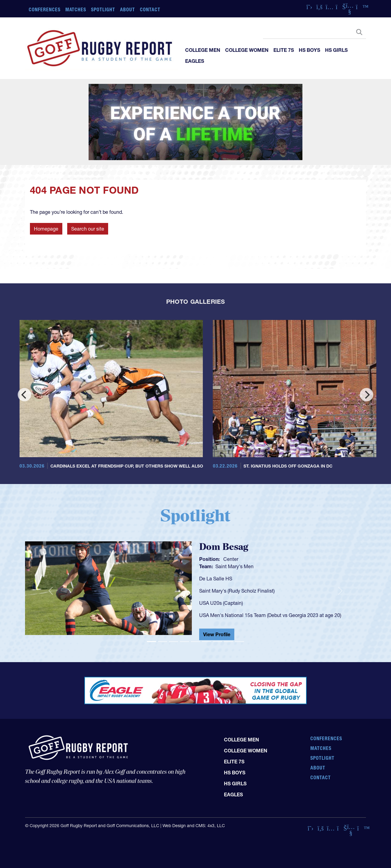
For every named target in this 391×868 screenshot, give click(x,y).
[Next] (367, 395)
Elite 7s (284, 50)
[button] (51, 591)
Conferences (45, 9)
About (128, 9)
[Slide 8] (228, 642)
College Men (203, 50)
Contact (150, 9)
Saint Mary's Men (234, 566)
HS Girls (336, 50)
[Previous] (24, 395)
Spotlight (103, 9)
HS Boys (309, 50)
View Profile (217, 634)
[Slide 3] (174, 642)
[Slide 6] (206, 642)
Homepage (46, 229)
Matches (76, 9)
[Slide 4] (185, 642)
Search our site (88, 229)
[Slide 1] (152, 642)
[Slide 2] (163, 642)
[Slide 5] (195, 642)
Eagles (195, 61)
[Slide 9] (239, 642)
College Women (247, 50)
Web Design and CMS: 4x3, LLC (194, 826)
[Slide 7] (217, 642)
